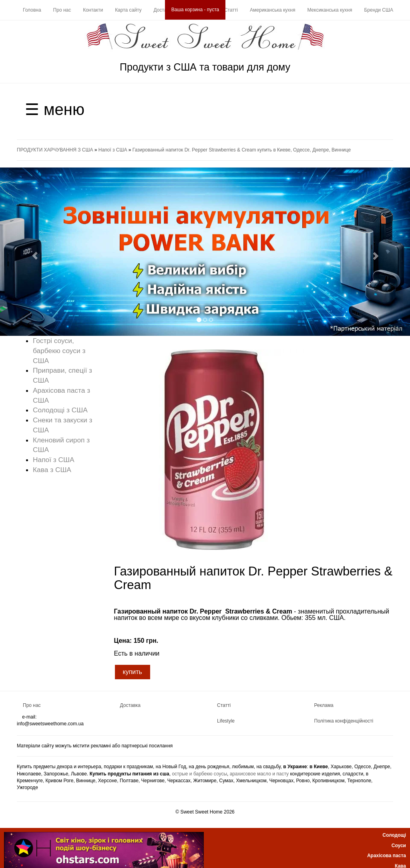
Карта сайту (128, 10)
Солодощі (394, 835)
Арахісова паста (387, 856)
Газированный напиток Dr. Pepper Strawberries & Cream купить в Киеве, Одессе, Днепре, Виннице (242, 150)
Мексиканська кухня (330, 10)
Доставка (164, 10)
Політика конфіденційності (344, 721)
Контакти (93, 10)
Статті (231, 10)
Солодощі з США (60, 410)
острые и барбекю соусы (199, 774)
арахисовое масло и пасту (259, 774)
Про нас (62, 10)
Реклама (324, 705)
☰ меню (55, 109)
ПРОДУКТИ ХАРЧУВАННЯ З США (55, 150)
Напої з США (113, 150)
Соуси (399, 846)
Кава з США (52, 470)
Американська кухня (272, 10)
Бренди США (379, 10)
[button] (31, 252)
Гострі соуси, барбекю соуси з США (59, 351)
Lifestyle (226, 721)
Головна (32, 10)
